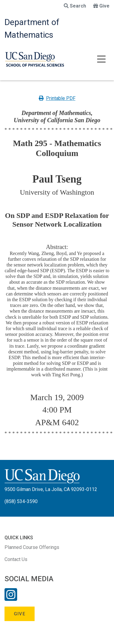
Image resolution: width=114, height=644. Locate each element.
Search (75, 6)
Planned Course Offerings (32, 547)
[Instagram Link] (11, 598)
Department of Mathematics (32, 29)
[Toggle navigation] (101, 59)
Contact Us (16, 559)
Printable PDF (57, 98)
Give (101, 6)
